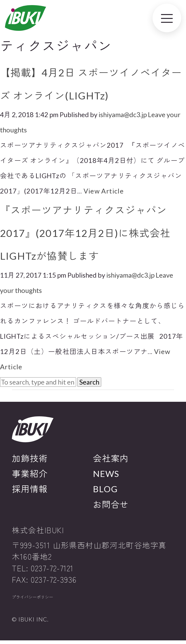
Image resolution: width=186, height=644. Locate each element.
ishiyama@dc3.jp (123, 115)
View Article (104, 191)
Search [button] (89, 382)
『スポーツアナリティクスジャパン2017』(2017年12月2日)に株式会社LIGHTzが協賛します (85, 233)
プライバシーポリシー (41, 599)
